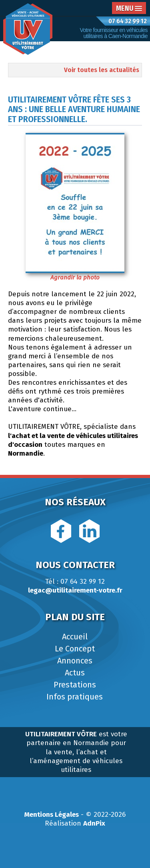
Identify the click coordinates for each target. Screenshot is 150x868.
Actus (75, 673)
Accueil (75, 637)
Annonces (75, 661)
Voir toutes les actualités (102, 70)
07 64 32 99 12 (128, 21)
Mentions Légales (52, 815)
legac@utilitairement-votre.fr (75, 590)
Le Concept (75, 649)
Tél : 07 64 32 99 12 (75, 582)
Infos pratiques (75, 697)
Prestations (75, 685)
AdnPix (94, 823)
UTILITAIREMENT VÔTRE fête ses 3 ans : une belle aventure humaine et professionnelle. (74, 109)
